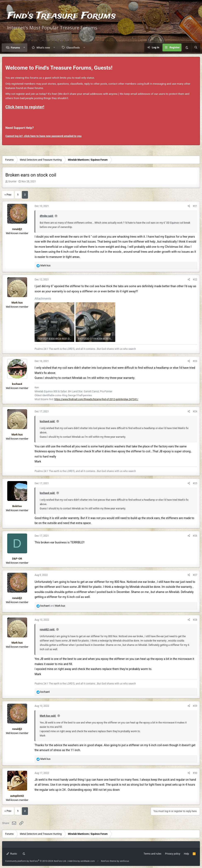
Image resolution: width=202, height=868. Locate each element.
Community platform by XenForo (36, 861)
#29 (195, 706)
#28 (195, 620)
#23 (195, 361)
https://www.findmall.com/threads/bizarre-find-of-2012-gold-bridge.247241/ (96, 399)
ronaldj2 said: (47, 630)
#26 (195, 536)
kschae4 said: (47, 421)
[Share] (189, 206)
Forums (15, 48)
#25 (195, 483)
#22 (195, 280)
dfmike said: (47, 216)
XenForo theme (109, 861)
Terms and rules (153, 854)
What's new (43, 48)
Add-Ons (73, 861)
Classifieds (73, 48)
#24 (195, 411)
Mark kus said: (48, 716)
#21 (195, 206)
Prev (9, 195)
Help (187, 854)
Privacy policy (173, 854)
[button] (24, 48)
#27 (195, 575)
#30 (195, 773)
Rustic (12, 854)
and (53, 606)
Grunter (12, 181)
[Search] (196, 47)
